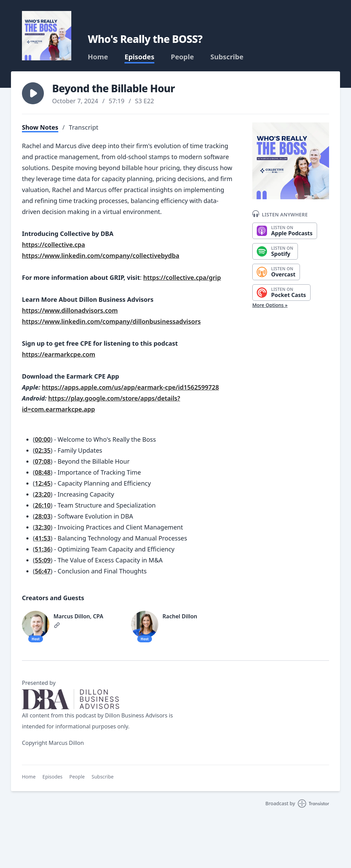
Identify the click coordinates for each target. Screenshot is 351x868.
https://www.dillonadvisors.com (70, 310)
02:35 (43, 450)
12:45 (43, 483)
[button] (33, 93)
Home (98, 57)
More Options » (270, 305)
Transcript (84, 127)
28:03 (43, 516)
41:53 (43, 538)
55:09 (43, 560)
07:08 (43, 461)
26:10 (43, 505)
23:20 (43, 494)
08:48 (43, 472)
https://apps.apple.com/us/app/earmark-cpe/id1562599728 (130, 387)
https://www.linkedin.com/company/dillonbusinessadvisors (111, 321)
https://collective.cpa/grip (182, 277)
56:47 (43, 571)
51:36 (43, 549)
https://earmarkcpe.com (59, 354)
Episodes (139, 57)
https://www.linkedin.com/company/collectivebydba (101, 255)
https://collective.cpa (53, 245)
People (182, 57)
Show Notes (40, 127)
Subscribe (227, 57)
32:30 (43, 527)
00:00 (43, 439)
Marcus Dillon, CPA (78, 616)
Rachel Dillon (180, 616)
